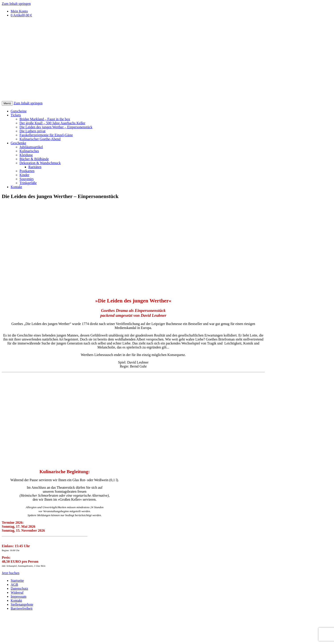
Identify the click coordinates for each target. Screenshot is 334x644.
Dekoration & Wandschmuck (40, 163)
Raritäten (35, 167)
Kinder (24, 175)
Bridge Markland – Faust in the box (45, 119)
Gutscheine (19, 111)
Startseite (17, 581)
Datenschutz (19, 589)
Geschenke (18, 143)
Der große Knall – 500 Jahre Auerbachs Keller (52, 123)
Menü (7, 103)
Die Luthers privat (32, 131)
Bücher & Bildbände (34, 159)
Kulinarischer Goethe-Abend (40, 139)
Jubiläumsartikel (31, 147)
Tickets (16, 115)
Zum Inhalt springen (16, 4)
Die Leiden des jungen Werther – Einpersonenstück (56, 127)
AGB (14, 585)
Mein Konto (19, 11)
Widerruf (17, 592)
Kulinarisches (29, 151)
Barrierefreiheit (22, 608)
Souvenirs (27, 179)
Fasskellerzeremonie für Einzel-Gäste (46, 135)
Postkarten (27, 171)
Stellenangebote (22, 604)
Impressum (18, 596)
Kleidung (26, 155)
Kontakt (16, 187)
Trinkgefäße (28, 183)
